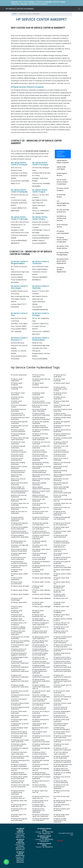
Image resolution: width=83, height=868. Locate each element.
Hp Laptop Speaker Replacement (61, 270)
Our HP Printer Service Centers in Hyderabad (62, 182)
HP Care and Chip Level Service (63, 211)
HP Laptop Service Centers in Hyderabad (62, 240)
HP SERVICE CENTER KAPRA (44, 844)
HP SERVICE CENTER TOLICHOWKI (44, 837)
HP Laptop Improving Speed (63, 232)
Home (14, 14)
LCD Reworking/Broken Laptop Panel (63, 203)
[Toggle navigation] (79, 9)
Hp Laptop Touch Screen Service (63, 247)
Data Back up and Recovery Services (61, 218)
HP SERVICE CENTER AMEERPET (20, 830)
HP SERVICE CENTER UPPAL (44, 829)
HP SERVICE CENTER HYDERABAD (20, 9)
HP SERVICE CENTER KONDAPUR (20, 841)
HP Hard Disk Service (61, 196)
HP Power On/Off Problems (63, 189)
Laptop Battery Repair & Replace (63, 162)
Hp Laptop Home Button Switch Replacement (63, 261)
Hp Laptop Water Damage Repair (63, 254)
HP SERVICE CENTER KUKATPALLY (20, 854)
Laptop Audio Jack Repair (61, 168)
